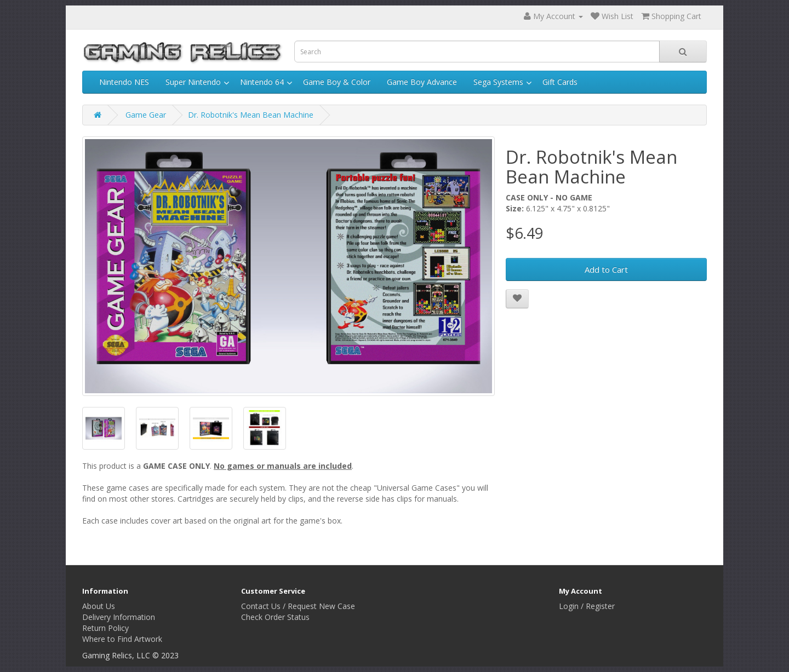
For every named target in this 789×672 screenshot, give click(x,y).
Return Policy (105, 628)
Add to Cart (606, 269)
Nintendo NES (124, 82)
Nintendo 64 (262, 82)
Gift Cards (560, 82)
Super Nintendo (193, 82)
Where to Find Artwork (122, 639)
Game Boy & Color (337, 82)
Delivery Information (119, 617)
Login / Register (587, 606)
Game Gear (146, 115)
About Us (99, 606)
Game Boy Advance (422, 82)
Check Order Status (275, 617)
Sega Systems (498, 82)
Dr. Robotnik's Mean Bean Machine (251, 115)
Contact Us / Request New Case (298, 606)
